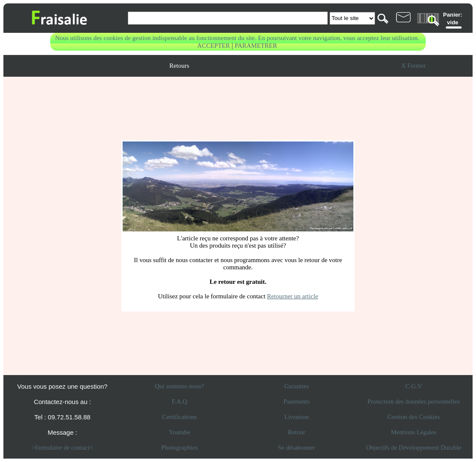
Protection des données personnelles (414, 401)
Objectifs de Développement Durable (414, 448)
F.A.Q (179, 401)
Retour (297, 432)
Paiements (297, 401)
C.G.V (414, 386)
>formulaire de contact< (62, 448)
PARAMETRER (256, 46)
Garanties (297, 386)
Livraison (297, 417)
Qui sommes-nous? (179, 386)
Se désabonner (297, 448)
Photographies (180, 448)
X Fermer (413, 66)
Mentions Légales (414, 432)
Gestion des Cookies (414, 417)
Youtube (179, 432)
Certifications (180, 417)
